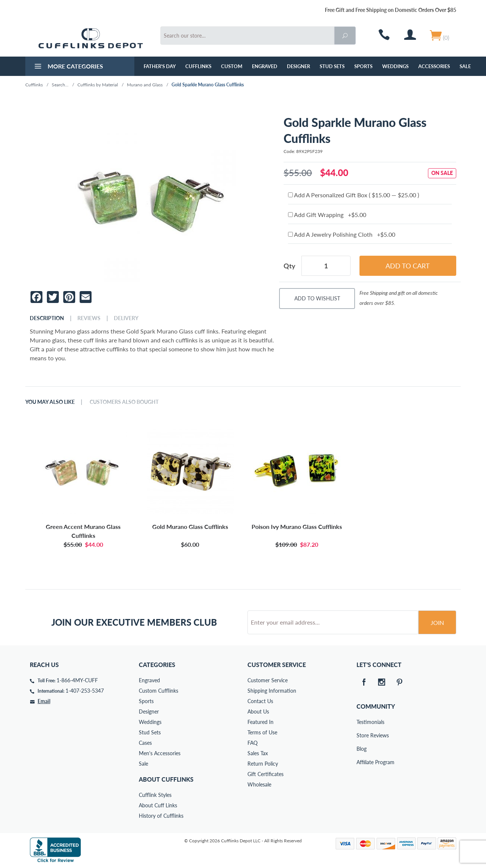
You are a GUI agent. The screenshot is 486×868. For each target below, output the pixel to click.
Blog (362, 749)
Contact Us (260, 701)
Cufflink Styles (155, 795)
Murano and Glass (145, 85)
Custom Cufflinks (159, 691)
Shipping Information (272, 691)
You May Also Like (50, 402)
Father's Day (160, 66)
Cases (145, 743)
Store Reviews (362, 735)
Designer (298, 66)
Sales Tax (258, 753)
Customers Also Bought (124, 402)
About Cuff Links (158, 805)
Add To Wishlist (317, 298)
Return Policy (263, 764)
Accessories (434, 66)
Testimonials (362, 722)
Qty (290, 266)
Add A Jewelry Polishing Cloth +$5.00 (342, 234)
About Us (258, 711)
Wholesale (259, 784)
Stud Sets (332, 66)
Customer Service (268, 680)
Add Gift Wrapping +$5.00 (327, 215)
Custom (232, 66)
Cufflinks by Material (98, 85)
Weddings (395, 66)
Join (437, 623)
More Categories (68, 67)
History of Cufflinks (161, 816)
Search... (60, 85)
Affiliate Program (362, 762)
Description (47, 318)
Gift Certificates (266, 774)
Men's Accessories (160, 753)
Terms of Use (262, 732)
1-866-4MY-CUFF (77, 680)
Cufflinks (198, 66)
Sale (465, 66)
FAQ (252, 743)
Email (44, 701)
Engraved (265, 66)
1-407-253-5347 (85, 691)
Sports (363, 66)
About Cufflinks (166, 779)
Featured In (260, 722)
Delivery (126, 318)
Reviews (89, 318)
